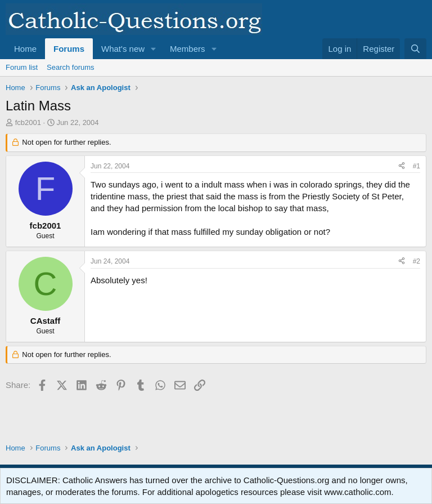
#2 (417, 261)
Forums (69, 49)
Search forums (71, 67)
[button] (154, 49)
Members (188, 49)
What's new (123, 49)
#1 (417, 166)
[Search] (415, 49)
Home (25, 49)
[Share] (402, 166)
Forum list (22, 67)
